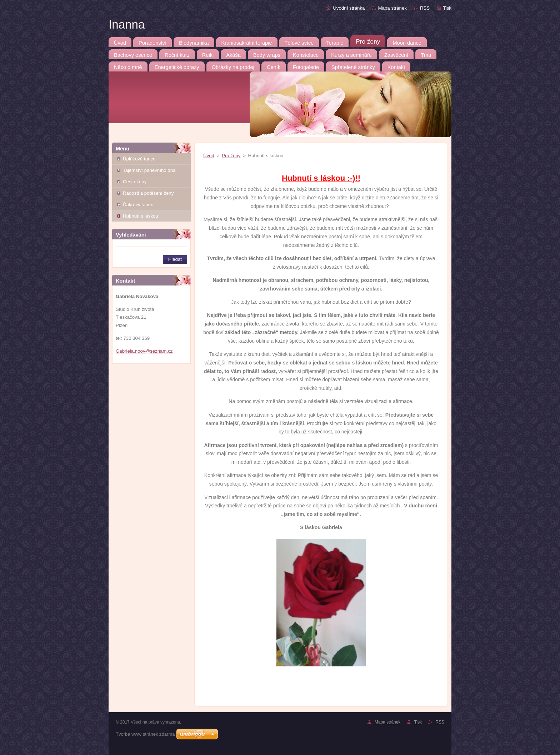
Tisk (447, 8)
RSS (425, 8)
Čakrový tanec (138, 205)
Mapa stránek (392, 8)
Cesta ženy (135, 182)
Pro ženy (231, 156)
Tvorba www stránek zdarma (145, 734)
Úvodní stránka (349, 8)
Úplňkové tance (139, 159)
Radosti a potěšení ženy (148, 193)
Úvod (209, 156)
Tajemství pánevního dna (149, 170)
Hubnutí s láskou (141, 216)
